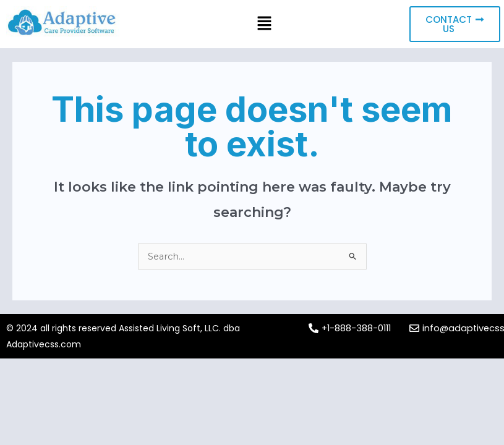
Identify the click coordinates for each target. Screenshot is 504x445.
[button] (265, 24)
